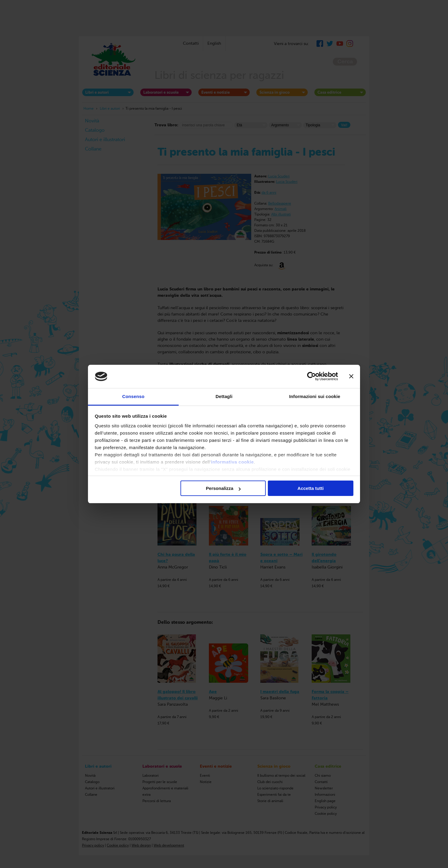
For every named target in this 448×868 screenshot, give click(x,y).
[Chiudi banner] (351, 377)
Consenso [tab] (133, 396)
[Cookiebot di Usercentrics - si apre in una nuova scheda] (312, 377)
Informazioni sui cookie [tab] (315, 396)
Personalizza (223, 488)
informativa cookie (232, 462)
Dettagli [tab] (224, 396)
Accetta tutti (311, 488)
